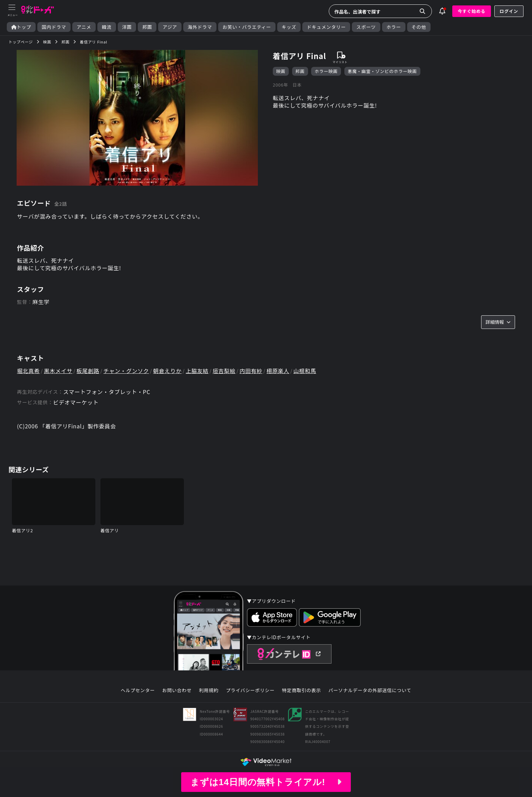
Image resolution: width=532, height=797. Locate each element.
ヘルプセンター (138, 690)
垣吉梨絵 (224, 371)
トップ (21, 27)
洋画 (127, 27)
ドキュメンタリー (326, 27)
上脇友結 (197, 371)
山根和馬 (305, 371)
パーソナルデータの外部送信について (370, 690)
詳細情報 (498, 322)
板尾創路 (88, 371)
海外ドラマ (200, 27)
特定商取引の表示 (301, 690)
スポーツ (366, 27)
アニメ (84, 27)
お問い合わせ (177, 690)
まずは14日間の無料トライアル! (266, 782)
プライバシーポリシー (250, 690)
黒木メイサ (58, 371)
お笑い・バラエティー (247, 27)
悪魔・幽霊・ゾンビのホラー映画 (382, 71)
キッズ (289, 27)
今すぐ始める (472, 11)
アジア (170, 27)
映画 (281, 71)
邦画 (147, 27)
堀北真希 (28, 371)
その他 (419, 27)
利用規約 (209, 690)
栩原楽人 (278, 371)
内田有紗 (251, 371)
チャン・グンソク (126, 371)
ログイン (509, 11)
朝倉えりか (167, 371)
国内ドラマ (54, 27)
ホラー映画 (326, 71)
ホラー (394, 27)
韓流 (107, 27)
